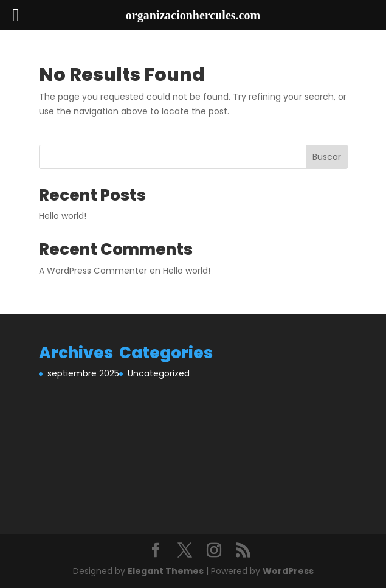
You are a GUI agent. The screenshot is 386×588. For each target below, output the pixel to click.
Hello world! (63, 216)
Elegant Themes (166, 571)
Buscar (327, 157)
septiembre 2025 (83, 373)
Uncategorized (159, 373)
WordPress (288, 571)
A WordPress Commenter (93, 271)
